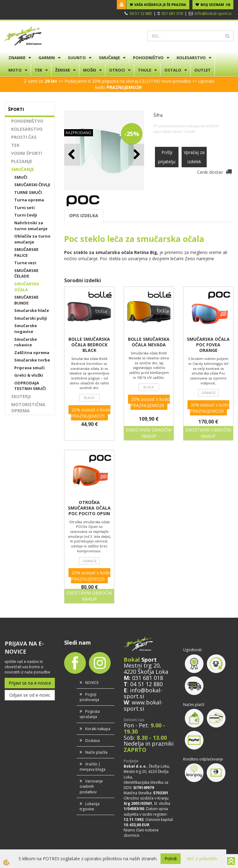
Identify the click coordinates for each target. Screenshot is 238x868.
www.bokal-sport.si (143, 705)
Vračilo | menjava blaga (93, 767)
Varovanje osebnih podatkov (91, 786)
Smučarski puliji (31, 318)
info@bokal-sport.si (213, 13)
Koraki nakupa (98, 729)
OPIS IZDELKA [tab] (84, 215)
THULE (145, 70)
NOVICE (92, 683)
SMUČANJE (109, 58)
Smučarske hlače (32, 310)
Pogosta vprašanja (90, 714)
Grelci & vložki (29, 375)
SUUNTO (77, 58)
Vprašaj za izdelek (194, 157)
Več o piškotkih (202, 859)
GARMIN (47, 58)
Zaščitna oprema (32, 353)
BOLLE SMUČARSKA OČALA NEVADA (149, 342)
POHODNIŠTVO (148, 58)
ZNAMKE (17, 58)
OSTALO (173, 70)
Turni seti (24, 208)
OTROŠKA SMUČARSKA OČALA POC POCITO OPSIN (89, 508)
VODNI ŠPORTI (27, 153)
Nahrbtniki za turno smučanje (31, 226)
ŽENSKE (63, 70)
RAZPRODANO (79, 133)
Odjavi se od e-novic (30, 695)
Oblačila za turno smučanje (32, 239)
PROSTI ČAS (24, 137)
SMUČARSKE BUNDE (26, 300)
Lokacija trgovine (90, 806)
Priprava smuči (29, 368)
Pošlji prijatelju (167, 157)
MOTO (15, 70)
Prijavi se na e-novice (30, 683)
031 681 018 (172, 13)
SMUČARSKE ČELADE (26, 273)
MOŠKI (90, 70)
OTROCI (117, 70)
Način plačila (96, 752)
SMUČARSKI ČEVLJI (32, 185)
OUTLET (203, 70)
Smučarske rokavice (26, 342)
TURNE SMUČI (28, 192)
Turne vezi (25, 263)
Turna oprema (29, 200)
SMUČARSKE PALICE (26, 252)
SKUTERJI (21, 396)
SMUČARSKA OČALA (27, 287)
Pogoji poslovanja (89, 697)
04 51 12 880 (141, 13)
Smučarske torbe (32, 360)
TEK (38, 70)
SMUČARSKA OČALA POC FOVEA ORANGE (208, 345)
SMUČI (21, 177)
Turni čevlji (26, 215)
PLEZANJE (22, 161)
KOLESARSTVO (191, 58)
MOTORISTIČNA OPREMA (28, 408)
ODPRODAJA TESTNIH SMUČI (30, 386)
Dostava (93, 741)
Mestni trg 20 (142, 665)
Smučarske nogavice (26, 329)
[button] (136, 155)
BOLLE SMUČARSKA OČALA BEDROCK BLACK (89, 345)
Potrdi (171, 859)
